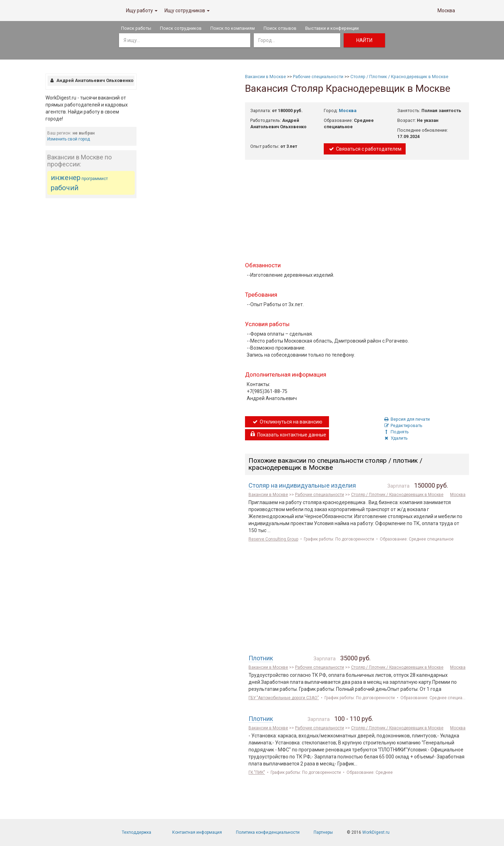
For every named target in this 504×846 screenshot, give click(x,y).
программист (95, 179)
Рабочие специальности (318, 77)
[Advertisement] (91, 309)
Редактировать (403, 425)
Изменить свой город (69, 139)
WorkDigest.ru (376, 832)
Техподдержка (136, 832)
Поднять (396, 432)
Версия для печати (407, 419)
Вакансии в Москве (265, 77)
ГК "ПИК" (257, 772)
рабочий (65, 188)
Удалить (395, 438)
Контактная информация (197, 832)
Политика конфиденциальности (268, 832)
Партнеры (323, 832)
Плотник (261, 658)
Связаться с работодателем (365, 149)
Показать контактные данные (288, 435)
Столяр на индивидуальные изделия (302, 485)
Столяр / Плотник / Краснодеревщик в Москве (399, 77)
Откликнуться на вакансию (287, 422)
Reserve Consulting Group (273, 539)
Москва (446, 11)
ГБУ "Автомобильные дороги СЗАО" (284, 698)
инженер (66, 178)
